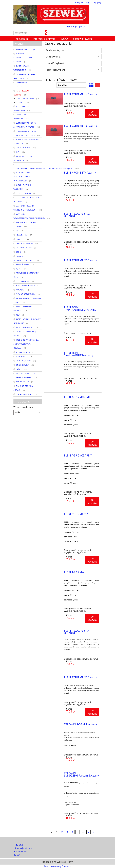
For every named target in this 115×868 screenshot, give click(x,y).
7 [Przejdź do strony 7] (89, 832)
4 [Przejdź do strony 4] (72, 832)
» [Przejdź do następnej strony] (93, 832)
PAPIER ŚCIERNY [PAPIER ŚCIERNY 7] (22, 264)
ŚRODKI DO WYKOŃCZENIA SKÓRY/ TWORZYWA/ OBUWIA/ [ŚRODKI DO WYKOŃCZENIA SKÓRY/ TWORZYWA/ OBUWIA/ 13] (26, 344)
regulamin (18, 845)
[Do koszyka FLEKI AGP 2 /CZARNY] (92, 501)
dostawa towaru (21, 851)
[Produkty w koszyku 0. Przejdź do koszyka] (76, 26)
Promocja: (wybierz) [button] (56, 70)
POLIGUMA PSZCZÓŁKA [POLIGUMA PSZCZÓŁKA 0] (25, 286)
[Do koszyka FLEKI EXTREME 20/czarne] (92, 295)
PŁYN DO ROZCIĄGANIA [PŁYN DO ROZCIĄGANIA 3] (26, 294)
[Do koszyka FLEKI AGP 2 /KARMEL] (92, 443)
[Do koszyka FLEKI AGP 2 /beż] (92, 618)
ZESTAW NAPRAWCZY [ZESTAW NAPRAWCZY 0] (25, 394)
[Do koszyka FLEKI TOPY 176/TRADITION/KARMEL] (92, 340)
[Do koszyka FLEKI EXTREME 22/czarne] (92, 712)
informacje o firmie (23, 848)
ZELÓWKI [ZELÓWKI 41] (20, 102)
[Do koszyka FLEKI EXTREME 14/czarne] (92, 113)
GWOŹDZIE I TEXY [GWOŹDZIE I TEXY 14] (23, 148)
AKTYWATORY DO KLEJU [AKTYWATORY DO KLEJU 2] (26, 49)
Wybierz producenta (23, 407)
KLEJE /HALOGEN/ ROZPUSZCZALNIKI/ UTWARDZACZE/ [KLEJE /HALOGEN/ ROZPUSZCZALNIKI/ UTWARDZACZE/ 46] (22, 177)
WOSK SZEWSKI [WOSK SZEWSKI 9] (22, 382)
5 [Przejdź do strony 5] (78, 832)
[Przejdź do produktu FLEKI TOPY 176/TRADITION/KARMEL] (54, 308)
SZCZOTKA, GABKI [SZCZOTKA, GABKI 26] (23, 361)
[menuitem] (22, 39)
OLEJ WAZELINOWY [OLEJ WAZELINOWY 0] (24, 248)
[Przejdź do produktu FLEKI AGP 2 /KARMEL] (54, 398)
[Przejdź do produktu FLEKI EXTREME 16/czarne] (54, 130)
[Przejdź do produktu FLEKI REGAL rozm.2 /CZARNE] (54, 214)
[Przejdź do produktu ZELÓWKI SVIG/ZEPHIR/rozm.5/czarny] (54, 774)
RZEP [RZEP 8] (18, 315)
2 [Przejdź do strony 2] (62, 832)
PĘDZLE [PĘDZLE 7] (19, 269)
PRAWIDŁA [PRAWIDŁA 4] (20, 290)
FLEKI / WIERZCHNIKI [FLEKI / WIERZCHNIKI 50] (25, 99)
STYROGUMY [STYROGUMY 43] (21, 356)
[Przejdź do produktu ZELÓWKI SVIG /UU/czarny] (54, 725)
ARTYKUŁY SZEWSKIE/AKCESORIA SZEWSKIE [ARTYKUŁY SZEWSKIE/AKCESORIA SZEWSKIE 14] (23, 58)
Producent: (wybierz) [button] (56, 50)
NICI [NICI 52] (17, 231)
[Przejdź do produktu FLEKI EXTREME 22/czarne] (54, 678)
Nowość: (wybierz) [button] (55, 63)
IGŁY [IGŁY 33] (18, 152)
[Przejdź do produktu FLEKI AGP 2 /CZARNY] (54, 456)
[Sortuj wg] (71, 85)
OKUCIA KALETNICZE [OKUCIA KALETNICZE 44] (24, 243)
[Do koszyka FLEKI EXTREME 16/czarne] (92, 160)
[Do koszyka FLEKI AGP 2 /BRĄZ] (92, 560)
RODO (17, 855)
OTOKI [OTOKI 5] (18, 252)
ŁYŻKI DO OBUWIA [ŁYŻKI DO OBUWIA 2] (23, 193)
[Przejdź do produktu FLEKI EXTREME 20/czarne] (54, 261)
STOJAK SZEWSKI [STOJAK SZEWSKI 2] (23, 352)
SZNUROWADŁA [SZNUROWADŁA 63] (22, 365)
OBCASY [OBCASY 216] (19, 239)
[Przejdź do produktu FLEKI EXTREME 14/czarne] (54, 99)
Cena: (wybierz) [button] (53, 57)
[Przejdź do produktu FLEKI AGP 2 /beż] (54, 573)
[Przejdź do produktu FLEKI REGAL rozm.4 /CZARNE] (54, 631)
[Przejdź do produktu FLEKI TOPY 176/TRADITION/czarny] (54, 354)
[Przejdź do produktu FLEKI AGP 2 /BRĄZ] (54, 515)
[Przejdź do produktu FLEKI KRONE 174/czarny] (54, 173)
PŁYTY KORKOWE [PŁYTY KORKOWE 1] (23, 281)
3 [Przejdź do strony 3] (67, 832)
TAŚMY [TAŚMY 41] (19, 369)
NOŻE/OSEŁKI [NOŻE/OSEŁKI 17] (21, 235)
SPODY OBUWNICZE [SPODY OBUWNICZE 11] (24, 327)
